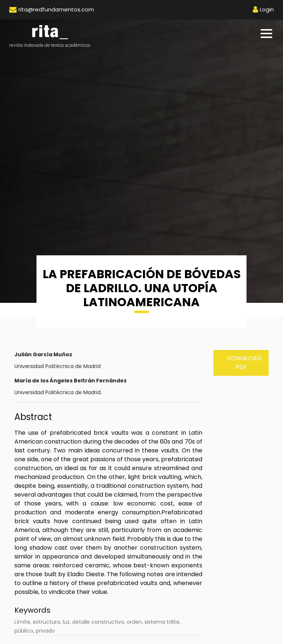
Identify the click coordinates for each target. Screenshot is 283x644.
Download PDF (244, 363)
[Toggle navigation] (267, 34)
